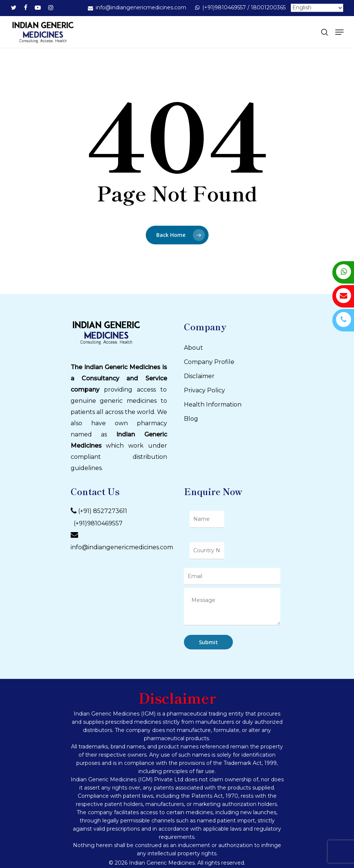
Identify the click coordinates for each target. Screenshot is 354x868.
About (193, 348)
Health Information (213, 404)
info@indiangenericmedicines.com (122, 547)
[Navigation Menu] (339, 32)
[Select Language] (317, 8)
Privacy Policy (204, 390)
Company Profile (209, 362)
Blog (191, 419)
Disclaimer (199, 376)
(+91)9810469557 (97, 523)
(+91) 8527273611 (103, 511)
